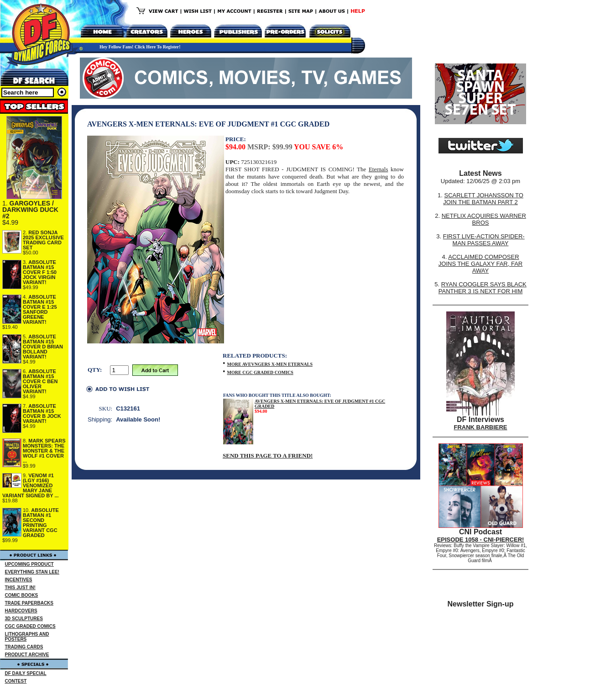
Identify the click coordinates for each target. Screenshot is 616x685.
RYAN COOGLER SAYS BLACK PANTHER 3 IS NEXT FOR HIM (483, 288)
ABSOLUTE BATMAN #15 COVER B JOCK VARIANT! (42, 414)
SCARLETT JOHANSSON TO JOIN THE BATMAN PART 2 (483, 199)
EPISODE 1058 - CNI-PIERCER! (481, 540)
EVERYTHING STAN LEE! (32, 572)
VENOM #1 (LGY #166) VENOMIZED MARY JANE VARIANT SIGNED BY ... (31, 485)
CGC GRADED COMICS (30, 626)
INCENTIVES (19, 580)
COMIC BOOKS (22, 595)
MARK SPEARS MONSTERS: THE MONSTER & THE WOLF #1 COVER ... (44, 451)
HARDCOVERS (21, 611)
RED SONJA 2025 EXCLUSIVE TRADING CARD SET (43, 240)
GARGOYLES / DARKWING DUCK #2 (30, 210)
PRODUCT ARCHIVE (27, 655)
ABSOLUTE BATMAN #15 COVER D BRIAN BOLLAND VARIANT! (43, 347)
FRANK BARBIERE (481, 427)
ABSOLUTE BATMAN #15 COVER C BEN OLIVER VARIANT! (40, 381)
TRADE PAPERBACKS (29, 603)
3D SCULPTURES (24, 619)
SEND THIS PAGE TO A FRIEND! (268, 456)
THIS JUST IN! (20, 588)
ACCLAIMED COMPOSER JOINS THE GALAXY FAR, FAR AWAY (480, 264)
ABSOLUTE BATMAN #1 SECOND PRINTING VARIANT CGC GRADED (41, 523)
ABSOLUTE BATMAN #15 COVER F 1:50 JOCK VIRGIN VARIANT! (40, 272)
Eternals (378, 169)
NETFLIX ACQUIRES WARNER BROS (484, 219)
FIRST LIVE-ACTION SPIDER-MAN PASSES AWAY (484, 240)
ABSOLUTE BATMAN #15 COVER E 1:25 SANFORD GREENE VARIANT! (40, 309)
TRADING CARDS (24, 647)
